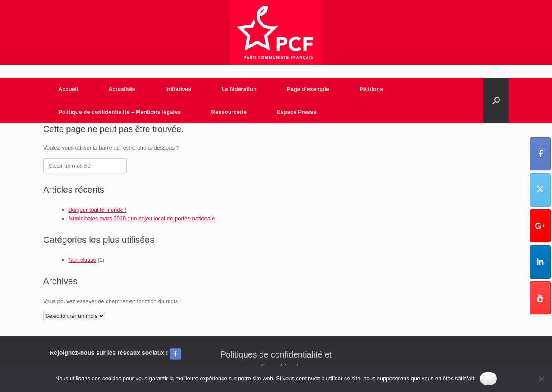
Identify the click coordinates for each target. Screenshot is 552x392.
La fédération (239, 89)
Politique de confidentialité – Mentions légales (120, 112)
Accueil (68, 89)
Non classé (82, 260)
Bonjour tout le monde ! (97, 210)
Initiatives (178, 89)
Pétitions (371, 89)
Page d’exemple (308, 89)
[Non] (541, 379)
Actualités (122, 89)
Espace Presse (297, 112)
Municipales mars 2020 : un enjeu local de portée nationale (142, 218)
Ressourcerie (229, 112)
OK (488, 378)
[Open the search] (496, 100)
